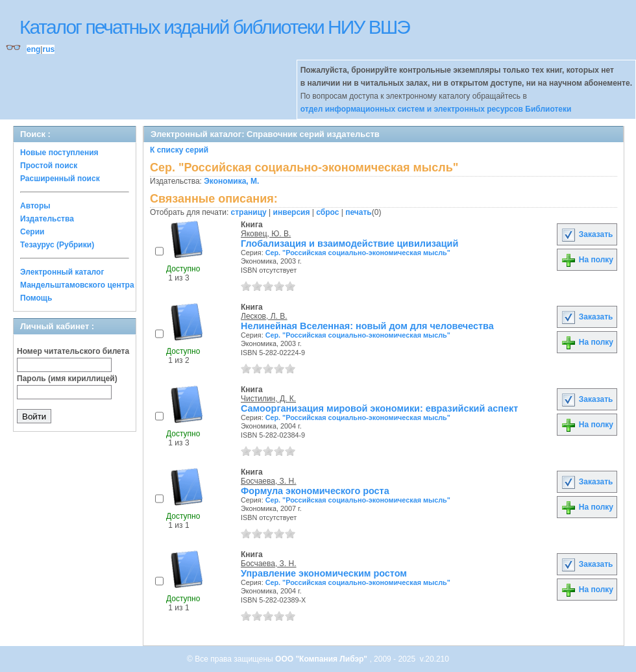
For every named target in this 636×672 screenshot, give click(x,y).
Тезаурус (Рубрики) (57, 245)
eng (33, 49)
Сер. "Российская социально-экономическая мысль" (358, 253)
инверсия (292, 212)
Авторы (35, 206)
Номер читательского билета (73, 351)
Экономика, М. (231, 181)
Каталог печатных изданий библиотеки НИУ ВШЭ (214, 27)
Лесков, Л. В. (264, 316)
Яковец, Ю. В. (266, 234)
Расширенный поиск (60, 179)
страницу (249, 212)
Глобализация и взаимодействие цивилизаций (349, 243)
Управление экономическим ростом (324, 573)
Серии (32, 232)
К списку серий (179, 150)
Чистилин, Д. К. (268, 399)
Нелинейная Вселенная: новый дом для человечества (367, 326)
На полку (587, 260)
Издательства (47, 219)
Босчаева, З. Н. (269, 481)
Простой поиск (49, 166)
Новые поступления (59, 153)
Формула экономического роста (315, 491)
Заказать (587, 234)
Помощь (36, 298)
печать (359, 212)
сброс (327, 212)
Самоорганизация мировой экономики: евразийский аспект (379, 408)
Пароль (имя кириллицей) (67, 379)
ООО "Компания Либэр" (322, 659)
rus (48, 49)
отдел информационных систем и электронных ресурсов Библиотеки (436, 109)
